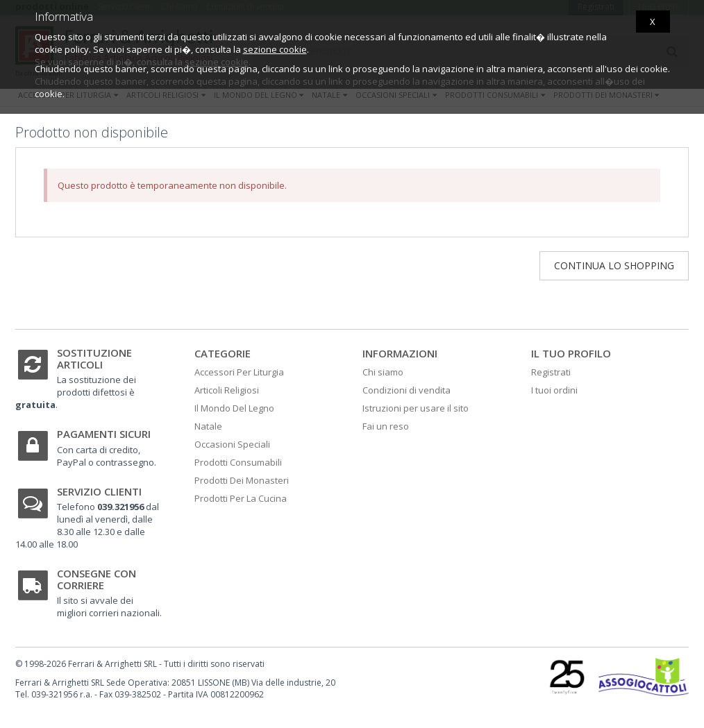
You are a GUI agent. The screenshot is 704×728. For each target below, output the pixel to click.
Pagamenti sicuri (104, 434)
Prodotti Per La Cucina (241, 498)
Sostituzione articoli (94, 358)
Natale (208, 426)
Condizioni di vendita (407, 390)
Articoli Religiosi (227, 390)
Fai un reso (386, 426)
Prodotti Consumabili (238, 462)
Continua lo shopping (614, 265)
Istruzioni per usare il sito (416, 408)
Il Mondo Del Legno (234, 408)
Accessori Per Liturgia (239, 372)
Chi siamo (383, 372)
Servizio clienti (99, 491)
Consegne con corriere (97, 579)
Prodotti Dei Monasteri (242, 480)
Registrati (551, 372)
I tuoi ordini (554, 390)
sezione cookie (275, 49)
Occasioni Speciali (232, 444)
